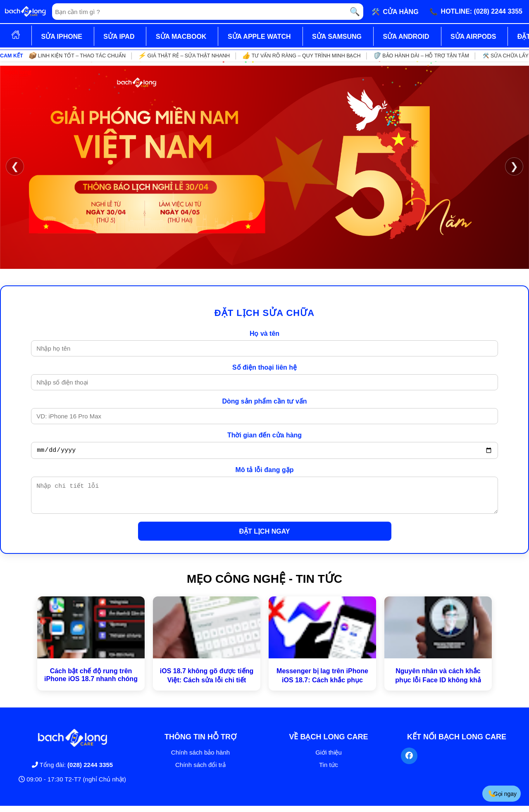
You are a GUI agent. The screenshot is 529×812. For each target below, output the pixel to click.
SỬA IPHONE (61, 37)
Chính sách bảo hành (200, 759)
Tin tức (329, 771)
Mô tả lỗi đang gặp (265, 471)
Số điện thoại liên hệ (264, 367)
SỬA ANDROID (406, 37)
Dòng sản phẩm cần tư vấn (264, 401)
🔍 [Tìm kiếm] (355, 12)
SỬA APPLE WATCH (259, 37)
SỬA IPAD (119, 37)
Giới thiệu (329, 759)
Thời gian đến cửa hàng (264, 435)
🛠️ (395, 12)
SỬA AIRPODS (473, 37)
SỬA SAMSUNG (337, 37)
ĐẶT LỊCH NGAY (265, 538)
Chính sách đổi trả (200, 771)
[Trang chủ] (25, 12)
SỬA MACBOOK (181, 37)
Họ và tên (264, 334)
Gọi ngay (502, 794)
